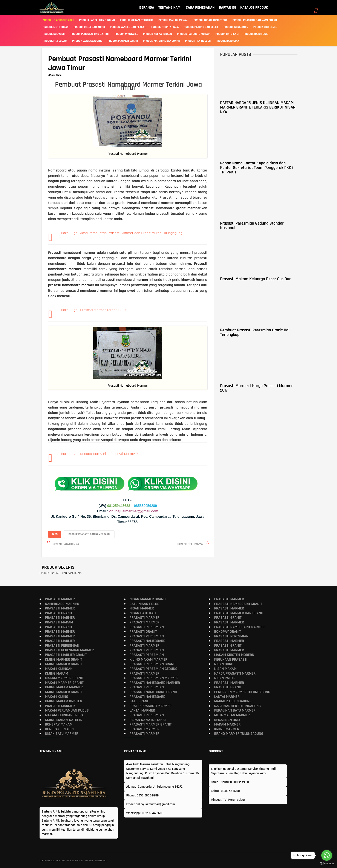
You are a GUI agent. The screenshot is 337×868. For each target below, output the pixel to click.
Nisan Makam (225, 668)
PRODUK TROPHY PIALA (165, 27)
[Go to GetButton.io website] (327, 864)
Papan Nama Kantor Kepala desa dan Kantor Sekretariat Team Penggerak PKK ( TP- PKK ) (257, 168)
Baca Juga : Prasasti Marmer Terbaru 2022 (94, 310)
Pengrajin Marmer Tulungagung (242, 692)
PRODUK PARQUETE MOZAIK (194, 34)
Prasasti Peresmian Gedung (154, 668)
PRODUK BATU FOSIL (256, 34)
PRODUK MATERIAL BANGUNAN (162, 41)
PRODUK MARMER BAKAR (123, 41)
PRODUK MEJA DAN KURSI (89, 27)
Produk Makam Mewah (173, 20)
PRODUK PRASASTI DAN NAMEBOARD (89, 534)
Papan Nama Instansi (148, 720)
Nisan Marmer (142, 608)
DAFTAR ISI (227, 7)
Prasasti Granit (59, 613)
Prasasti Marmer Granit (66, 655)
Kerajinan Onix (227, 720)
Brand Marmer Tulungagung (239, 734)
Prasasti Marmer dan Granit (239, 613)
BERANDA (147, 7)
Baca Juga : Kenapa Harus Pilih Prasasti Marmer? (99, 454)
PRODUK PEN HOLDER (198, 41)
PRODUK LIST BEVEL (265, 27)
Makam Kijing (57, 696)
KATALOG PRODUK (254, 7)
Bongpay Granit (227, 631)
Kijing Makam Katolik (63, 720)
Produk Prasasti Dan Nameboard (255, 20)
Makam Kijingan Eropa (64, 715)
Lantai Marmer (142, 710)
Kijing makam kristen (64, 701)
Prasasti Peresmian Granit (153, 664)
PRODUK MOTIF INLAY (56, 27)
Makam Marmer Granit (64, 678)
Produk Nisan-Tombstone (211, 20)
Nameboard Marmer (62, 604)
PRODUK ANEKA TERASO (158, 34)
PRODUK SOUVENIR (54, 34)
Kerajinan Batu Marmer (235, 710)
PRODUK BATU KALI (227, 34)
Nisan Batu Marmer (62, 734)
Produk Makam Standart (137, 20)
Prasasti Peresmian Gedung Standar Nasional (252, 226)
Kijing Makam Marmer (64, 687)
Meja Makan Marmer (232, 715)
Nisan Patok (224, 678)
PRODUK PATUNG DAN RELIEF (201, 27)
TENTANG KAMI (170, 7)
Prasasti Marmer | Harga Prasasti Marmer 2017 (256, 388)
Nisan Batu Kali (143, 613)
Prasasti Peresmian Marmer (69, 650)
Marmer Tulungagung (233, 701)
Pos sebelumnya (190, 544)
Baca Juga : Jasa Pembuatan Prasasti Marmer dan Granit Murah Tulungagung (122, 233)
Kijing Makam (57, 673)
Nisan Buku (224, 664)
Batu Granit (140, 701)
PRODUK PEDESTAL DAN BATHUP (90, 34)
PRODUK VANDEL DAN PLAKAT (128, 27)
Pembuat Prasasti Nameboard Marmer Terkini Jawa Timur (120, 64)
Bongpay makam (59, 724)
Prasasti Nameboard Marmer (155, 682)
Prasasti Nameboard (148, 641)
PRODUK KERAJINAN (236, 27)
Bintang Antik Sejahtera (70, 861)
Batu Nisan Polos (145, 604)
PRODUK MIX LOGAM (55, 41)
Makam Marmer (227, 724)
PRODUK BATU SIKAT (228, 41)
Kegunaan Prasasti (231, 659)
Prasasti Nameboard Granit (154, 692)
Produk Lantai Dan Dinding (97, 20)
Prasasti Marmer (60, 599)
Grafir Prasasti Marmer (151, 706)
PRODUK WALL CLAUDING (87, 41)
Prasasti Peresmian (62, 645)
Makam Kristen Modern (234, 655)
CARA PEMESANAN (200, 7)
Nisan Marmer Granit (148, 599)
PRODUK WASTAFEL (126, 34)
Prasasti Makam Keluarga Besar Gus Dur (255, 279)
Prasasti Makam (59, 622)
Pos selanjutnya (66, 544)
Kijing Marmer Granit (64, 659)
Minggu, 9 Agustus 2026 (58, 20)
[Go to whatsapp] (327, 855)
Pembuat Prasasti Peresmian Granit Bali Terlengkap (255, 332)
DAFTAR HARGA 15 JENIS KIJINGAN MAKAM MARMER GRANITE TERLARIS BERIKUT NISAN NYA (258, 107)
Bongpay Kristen (59, 729)
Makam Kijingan (59, 668)
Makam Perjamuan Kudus (67, 710)
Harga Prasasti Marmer (235, 673)
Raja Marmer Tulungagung (237, 706)
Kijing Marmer (227, 729)
